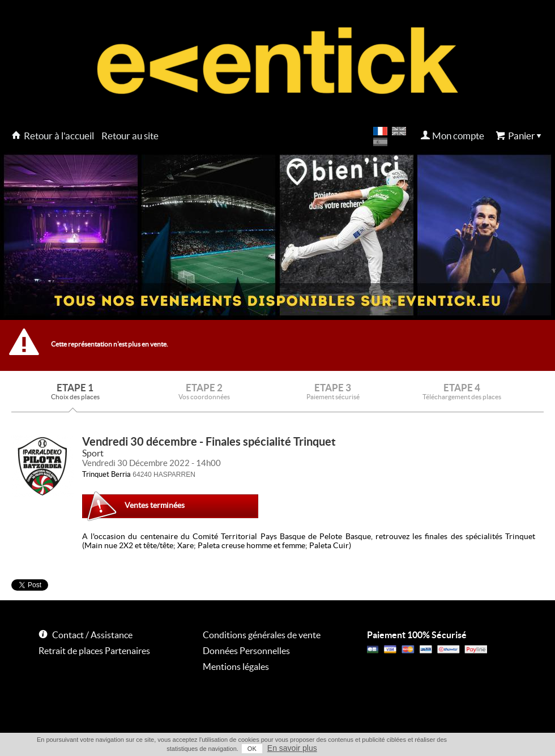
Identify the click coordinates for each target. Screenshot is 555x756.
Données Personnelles (246, 651)
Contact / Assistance (92, 635)
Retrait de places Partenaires (94, 651)
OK (252, 749)
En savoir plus (292, 748)
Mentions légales (236, 667)
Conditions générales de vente (262, 635)
